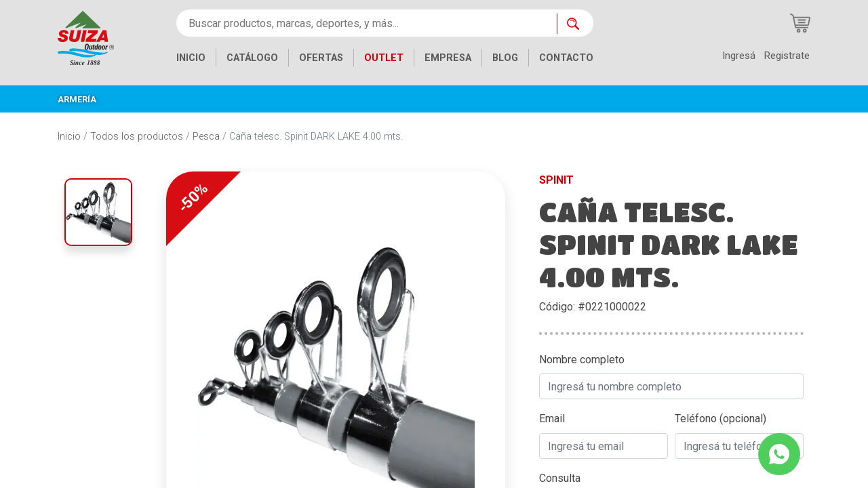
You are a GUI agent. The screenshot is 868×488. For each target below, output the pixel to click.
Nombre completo (582, 360)
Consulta (560, 478)
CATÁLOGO (252, 58)
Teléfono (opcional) (721, 419)
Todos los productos (137, 137)
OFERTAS (321, 58)
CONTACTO (566, 58)
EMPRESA (448, 58)
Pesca (206, 137)
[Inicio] (86, 37)
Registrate (787, 56)
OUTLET (384, 58)
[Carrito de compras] (800, 23)
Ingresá (739, 56)
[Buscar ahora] (575, 24)
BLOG (505, 58)
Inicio (69, 137)
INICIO (191, 58)
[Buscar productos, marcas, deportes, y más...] (367, 23)
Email (552, 419)
